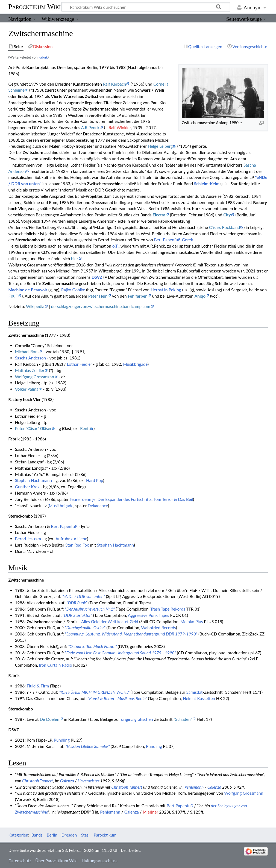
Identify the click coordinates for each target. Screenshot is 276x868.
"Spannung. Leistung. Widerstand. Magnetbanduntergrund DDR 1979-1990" (131, 634)
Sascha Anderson (30, 358)
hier (75, 259)
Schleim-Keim (207, 184)
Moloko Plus (192, 622)
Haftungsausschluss (100, 861)
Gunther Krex (27, 487)
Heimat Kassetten (199, 698)
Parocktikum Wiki (34, 6)
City (227, 215)
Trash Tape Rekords (168, 609)
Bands (37, 835)
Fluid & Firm (38, 686)
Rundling (62, 740)
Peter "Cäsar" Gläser (33, 428)
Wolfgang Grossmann (35, 377)
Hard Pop (95, 480)
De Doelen (49, 719)
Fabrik (43, 57)
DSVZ (97, 277)
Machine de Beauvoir (28, 290)
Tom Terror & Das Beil (173, 499)
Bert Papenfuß (64, 526)
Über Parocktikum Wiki (56, 861)
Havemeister (88, 781)
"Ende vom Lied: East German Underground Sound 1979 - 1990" (121, 653)
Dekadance (98, 506)
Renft (85, 428)
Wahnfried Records (159, 628)
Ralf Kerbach (114, 84)
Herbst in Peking (166, 290)
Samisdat (195, 692)
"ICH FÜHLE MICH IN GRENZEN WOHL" (94, 692)
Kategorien (18, 835)
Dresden (69, 835)
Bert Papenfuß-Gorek (174, 240)
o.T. (115, 246)
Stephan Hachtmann (33, 480)
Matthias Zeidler (30, 370)
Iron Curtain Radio (56, 665)
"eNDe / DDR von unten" (84, 596)
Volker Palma (27, 389)
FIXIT (13, 296)
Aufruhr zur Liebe (71, 539)
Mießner (150, 812)
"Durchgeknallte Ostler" (85, 628)
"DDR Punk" (77, 603)
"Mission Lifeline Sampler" (88, 746)
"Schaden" (183, 719)
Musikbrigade (135, 364)
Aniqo (200, 296)
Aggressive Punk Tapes (149, 615)
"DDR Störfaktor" (77, 615)
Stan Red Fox (77, 545)
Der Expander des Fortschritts (125, 499)
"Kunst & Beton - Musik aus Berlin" (117, 698)
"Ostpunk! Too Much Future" (92, 646)
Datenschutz (20, 861)
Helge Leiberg (160, 146)
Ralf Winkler (120, 127)
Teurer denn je (82, 499)
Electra (159, 215)
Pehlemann (194, 787)
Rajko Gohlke (73, 290)
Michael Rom (27, 352)
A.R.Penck (90, 127)
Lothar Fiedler (80, 364)
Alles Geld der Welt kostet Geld (110, 622)
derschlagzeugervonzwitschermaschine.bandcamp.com (101, 306)
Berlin (52, 835)
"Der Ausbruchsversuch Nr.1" (90, 609)
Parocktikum (105, 835)
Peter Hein (98, 296)
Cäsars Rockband (224, 227)
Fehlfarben (137, 296)
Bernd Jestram (28, 539)
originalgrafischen (137, 719)
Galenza (67, 781)
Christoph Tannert (38, 781)
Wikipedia (35, 306)
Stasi (85, 835)
